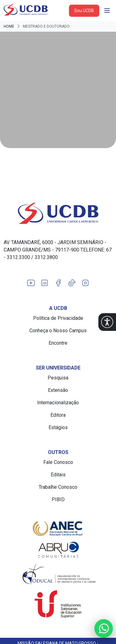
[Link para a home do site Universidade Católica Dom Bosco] (58, 213)
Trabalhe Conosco (58, 487)
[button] (107, 322)
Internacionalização (58, 403)
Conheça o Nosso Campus (58, 331)
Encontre (58, 343)
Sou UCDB (84, 11)
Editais (58, 475)
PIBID (58, 499)
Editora (58, 415)
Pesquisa (58, 378)
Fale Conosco (58, 462)
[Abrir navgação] (107, 11)
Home (9, 26)
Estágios (58, 427)
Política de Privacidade (58, 318)
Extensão (58, 390)
